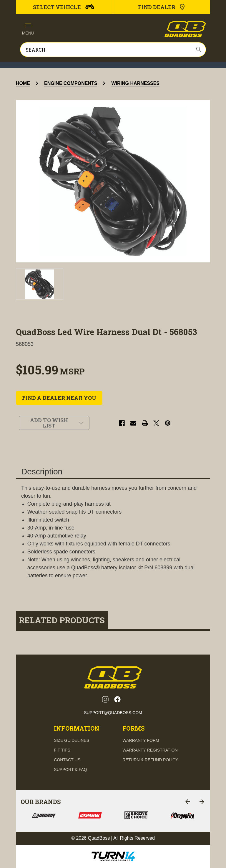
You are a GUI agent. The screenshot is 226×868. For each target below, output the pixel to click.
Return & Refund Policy (150, 760)
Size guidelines (72, 740)
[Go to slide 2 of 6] (202, 802)
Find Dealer (162, 7)
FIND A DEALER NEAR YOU (59, 398)
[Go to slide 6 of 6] (188, 802)
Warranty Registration (150, 750)
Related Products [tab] (62, 620)
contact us (67, 760)
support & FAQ (70, 770)
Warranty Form (141, 740)
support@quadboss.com (113, 713)
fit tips (62, 750)
